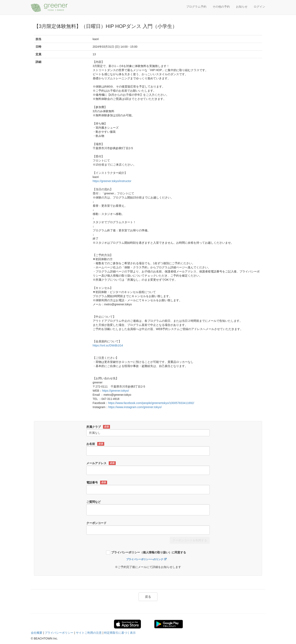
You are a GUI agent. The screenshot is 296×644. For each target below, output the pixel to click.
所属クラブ (98, 427)
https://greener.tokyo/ (115, 391)
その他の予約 (221, 7)
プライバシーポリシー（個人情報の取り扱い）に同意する (149, 552)
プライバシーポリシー (59, 633)
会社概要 (37, 633)
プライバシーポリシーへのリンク (145, 559)
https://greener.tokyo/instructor (112, 181)
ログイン (259, 7)
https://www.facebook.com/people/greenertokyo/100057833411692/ (151, 403)
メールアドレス (101, 463)
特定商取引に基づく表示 (120, 633)
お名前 (95, 444)
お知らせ (242, 7)
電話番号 (97, 482)
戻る (148, 597)
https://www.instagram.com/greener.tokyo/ (135, 407)
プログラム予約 (196, 7)
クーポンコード (96, 523)
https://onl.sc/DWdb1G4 (108, 345)
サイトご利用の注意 (89, 633)
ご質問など (94, 502)
